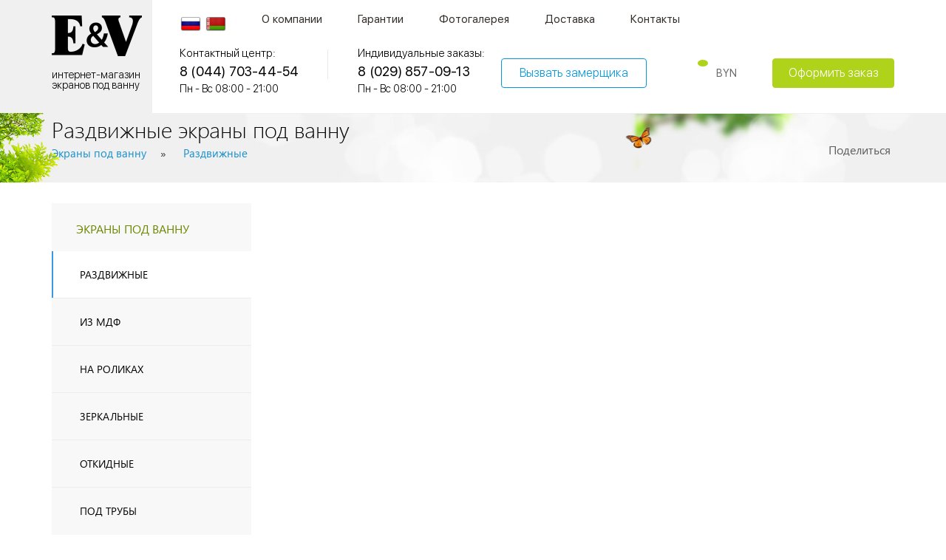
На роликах (112, 369)
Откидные (107, 464)
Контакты (655, 19)
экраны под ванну (133, 229)
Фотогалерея (474, 19)
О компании (292, 19)
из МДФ (100, 322)
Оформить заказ (834, 73)
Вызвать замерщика (574, 73)
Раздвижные (114, 274)
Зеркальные (112, 416)
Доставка (570, 19)
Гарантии (381, 19)
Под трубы (108, 511)
